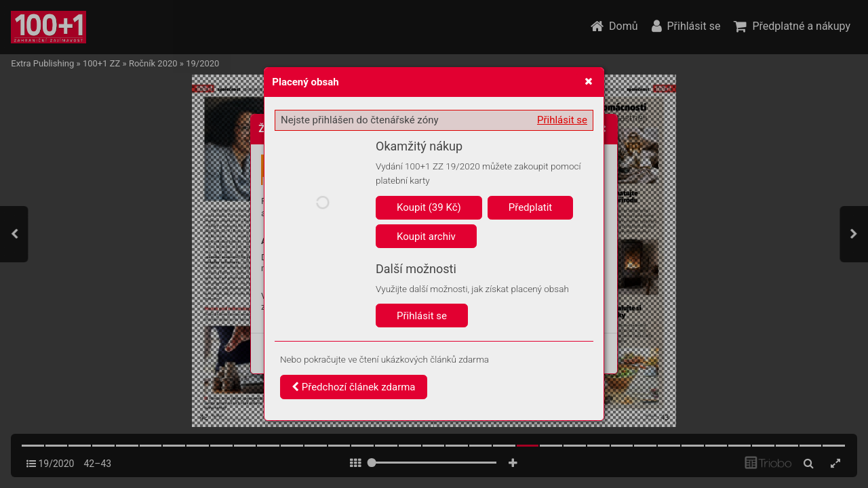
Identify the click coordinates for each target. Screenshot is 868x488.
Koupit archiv (426, 237)
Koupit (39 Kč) (429, 207)
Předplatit (531, 207)
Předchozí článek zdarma (354, 387)
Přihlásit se (562, 120)
